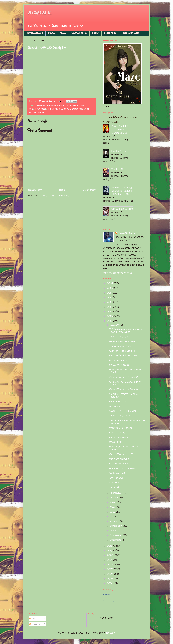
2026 (110, 583)
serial (68, 109)
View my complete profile (118, 273)
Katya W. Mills (127, 233)
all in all (115, 406)
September (116, 526)
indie (31, 109)
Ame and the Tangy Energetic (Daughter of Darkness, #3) (122, 191)
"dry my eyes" (117, 478)
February (116, 493)
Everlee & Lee (119, 151)
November (116, 535)
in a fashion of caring (122, 468)
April (113, 502)
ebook (69, 105)
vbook (81, 109)
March (114, 498)
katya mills (40, 109)
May (113, 507)
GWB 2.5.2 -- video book (123, 411)
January (115, 325)
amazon (41, 105)
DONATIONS (111, 34)
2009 (111, 283)
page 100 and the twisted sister (124, 448)
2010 (110, 288)
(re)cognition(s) (118, 473)
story (75, 109)
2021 (110, 560)
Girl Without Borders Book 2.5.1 (125, 383)
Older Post (89, 190)
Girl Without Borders (122, 209)
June (113, 512)
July (113, 516)
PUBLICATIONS (35, 34)
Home (95, 34)
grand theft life (81, 105)
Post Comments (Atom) (56, 195)
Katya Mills (107, 594)
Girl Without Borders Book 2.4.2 (125, 371)
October (115, 530)
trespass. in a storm (121, 428)
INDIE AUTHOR (79, 34)
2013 (110, 302)
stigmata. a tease (119, 365)
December (116, 540)
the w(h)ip (115, 487)
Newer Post (35, 190)
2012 (110, 297)
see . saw (114, 482)
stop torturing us (120, 464)
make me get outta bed (122, 341)
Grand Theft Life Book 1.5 (47, 48)
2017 (110, 321)
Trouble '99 (117, 169)
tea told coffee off (120, 346)
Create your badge (109, 601)
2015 (110, 311)
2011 (110, 293)
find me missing (118, 401)
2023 (110, 569)
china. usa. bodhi (119, 437)
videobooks (40, 112)
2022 (110, 564)
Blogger (110, 633)
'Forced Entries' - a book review (124, 395)
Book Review (116, 442)
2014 (110, 307)
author (61, 105)
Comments (36, 624)
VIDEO (51, 34)
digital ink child (118, 360)
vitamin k (39, 13)
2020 (110, 555)
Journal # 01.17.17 (120, 416)
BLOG (63, 34)
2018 (110, 546)
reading (59, 109)
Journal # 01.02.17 (120, 337)
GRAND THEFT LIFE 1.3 (122, 351)
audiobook (51, 105)
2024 (110, 574)
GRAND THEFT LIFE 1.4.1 (123, 355)
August (114, 521)
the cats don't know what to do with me (127, 422)
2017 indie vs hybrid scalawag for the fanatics (126, 330)
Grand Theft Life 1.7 (121, 454)
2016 (110, 316)
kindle (51, 109)
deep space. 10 (117, 433)
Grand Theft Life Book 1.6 (124, 389)
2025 (110, 579)
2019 (110, 550)
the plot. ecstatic (119, 459)
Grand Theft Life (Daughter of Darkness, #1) (120, 130)
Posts (34, 618)
